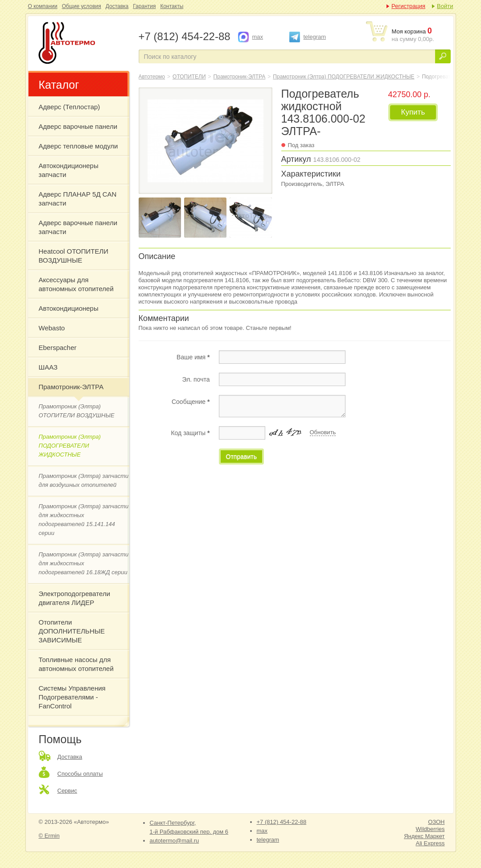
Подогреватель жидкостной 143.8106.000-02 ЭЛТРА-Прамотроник (82, 44)
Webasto (52, 328)
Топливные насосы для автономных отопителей (76, 664)
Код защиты (190, 433)
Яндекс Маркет (424, 836)
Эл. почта (196, 379)
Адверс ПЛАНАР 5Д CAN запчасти (78, 199)
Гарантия (144, 6)
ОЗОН (436, 822)
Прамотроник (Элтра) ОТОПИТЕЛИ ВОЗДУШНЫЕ (77, 411)
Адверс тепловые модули (78, 146)
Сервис (68, 791)
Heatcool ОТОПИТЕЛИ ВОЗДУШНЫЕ (74, 256)
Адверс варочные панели (78, 126)
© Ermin (49, 836)
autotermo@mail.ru (175, 841)
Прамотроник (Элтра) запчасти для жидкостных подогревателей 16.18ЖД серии (84, 563)
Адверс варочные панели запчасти (78, 227)
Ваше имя (193, 357)
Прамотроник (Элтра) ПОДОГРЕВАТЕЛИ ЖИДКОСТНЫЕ (70, 446)
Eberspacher (58, 348)
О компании (43, 6)
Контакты (172, 6)
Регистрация (408, 6)
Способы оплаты (80, 774)
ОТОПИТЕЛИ (189, 77)
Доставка (117, 6)
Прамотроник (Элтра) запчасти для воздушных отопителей (84, 480)
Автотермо (152, 77)
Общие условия (82, 6)
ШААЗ (48, 367)
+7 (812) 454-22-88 (282, 822)
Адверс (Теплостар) (70, 107)
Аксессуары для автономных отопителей (76, 284)
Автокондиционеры (69, 308)
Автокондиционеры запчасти (69, 170)
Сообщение (191, 402)
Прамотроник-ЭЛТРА (71, 387)
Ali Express (430, 843)
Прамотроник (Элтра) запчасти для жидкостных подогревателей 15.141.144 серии (84, 520)
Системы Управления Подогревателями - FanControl (72, 697)
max (258, 37)
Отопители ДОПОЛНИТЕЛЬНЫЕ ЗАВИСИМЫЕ (72, 631)
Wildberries (430, 829)
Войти (445, 6)
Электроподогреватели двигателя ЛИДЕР (75, 598)
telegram (315, 37)
